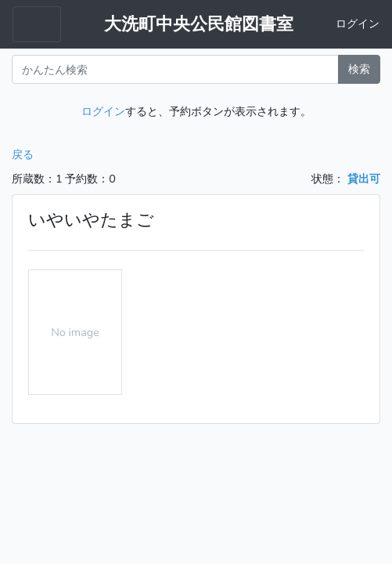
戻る (23, 154)
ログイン (358, 23)
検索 (359, 69)
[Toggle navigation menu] (37, 24)
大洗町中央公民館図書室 (199, 24)
